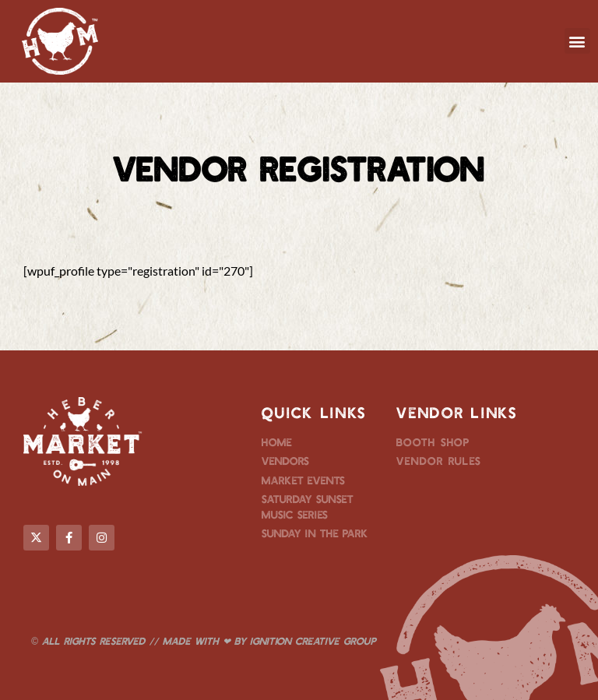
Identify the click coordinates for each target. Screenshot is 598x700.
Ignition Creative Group (313, 641)
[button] (577, 41)
